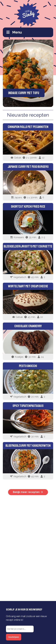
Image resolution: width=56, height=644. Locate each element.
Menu (14, 32)
